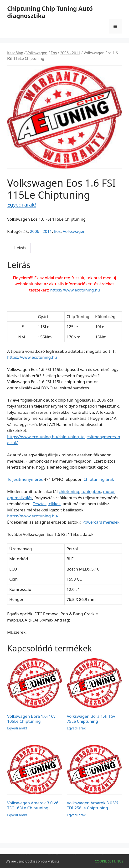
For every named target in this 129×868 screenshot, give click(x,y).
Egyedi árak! (22, 204)
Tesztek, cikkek (47, 504)
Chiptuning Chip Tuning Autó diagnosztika (50, 12)
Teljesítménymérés (25, 479)
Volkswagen (37, 53)
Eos (54, 53)
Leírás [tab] (20, 248)
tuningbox (91, 491)
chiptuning (69, 491)
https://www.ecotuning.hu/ (33, 516)
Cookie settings (109, 861)
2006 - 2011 (70, 53)
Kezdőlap (15, 53)
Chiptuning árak (99, 479)
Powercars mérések (101, 522)
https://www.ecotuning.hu (75, 290)
